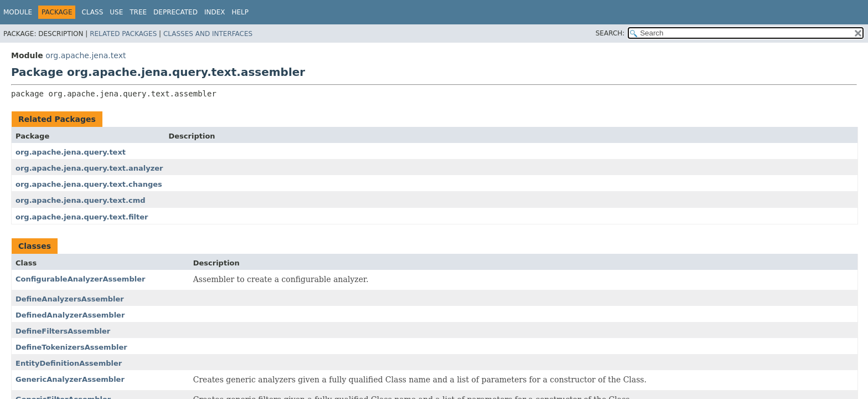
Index (215, 12)
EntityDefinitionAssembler (69, 363)
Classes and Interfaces (208, 34)
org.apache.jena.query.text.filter (82, 217)
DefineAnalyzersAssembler (70, 299)
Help (240, 12)
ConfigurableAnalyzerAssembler (80, 279)
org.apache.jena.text (86, 55)
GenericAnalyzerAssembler (70, 379)
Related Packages (123, 34)
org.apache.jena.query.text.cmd (81, 200)
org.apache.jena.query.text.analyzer (89, 168)
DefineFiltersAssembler (63, 331)
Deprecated (175, 12)
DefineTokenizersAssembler (71, 347)
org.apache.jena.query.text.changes (89, 184)
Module (18, 12)
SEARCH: (610, 33)
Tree (138, 12)
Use (116, 12)
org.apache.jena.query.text (71, 152)
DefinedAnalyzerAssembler (70, 315)
